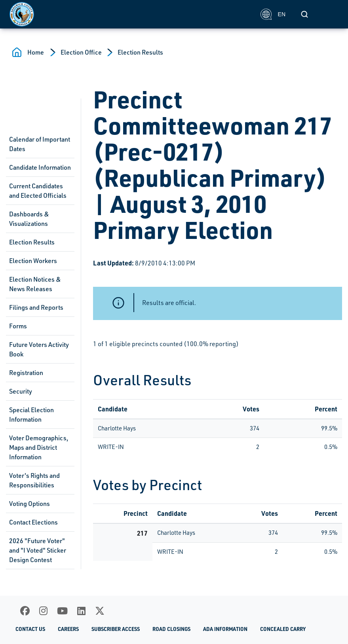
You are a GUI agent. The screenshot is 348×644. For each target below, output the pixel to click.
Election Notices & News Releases (35, 284)
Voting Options (29, 504)
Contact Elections (33, 522)
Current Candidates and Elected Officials (38, 191)
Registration (26, 373)
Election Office (81, 52)
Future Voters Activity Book (39, 349)
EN (273, 14)
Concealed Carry (283, 629)
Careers (68, 629)
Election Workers (33, 261)
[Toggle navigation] (330, 14)
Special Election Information (31, 415)
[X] (100, 611)
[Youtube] (62, 611)
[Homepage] (131, 14)
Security (21, 391)
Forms (18, 326)
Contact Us (30, 629)
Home (36, 52)
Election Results (140, 52)
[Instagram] (43, 611)
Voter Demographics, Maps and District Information (39, 447)
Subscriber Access (116, 629)
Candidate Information (40, 167)
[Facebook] (25, 611)
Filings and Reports (36, 307)
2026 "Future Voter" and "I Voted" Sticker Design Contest (38, 550)
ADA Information (225, 629)
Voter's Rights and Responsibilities (34, 480)
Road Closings (171, 629)
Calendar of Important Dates (40, 144)
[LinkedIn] (81, 611)
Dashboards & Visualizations (29, 219)
